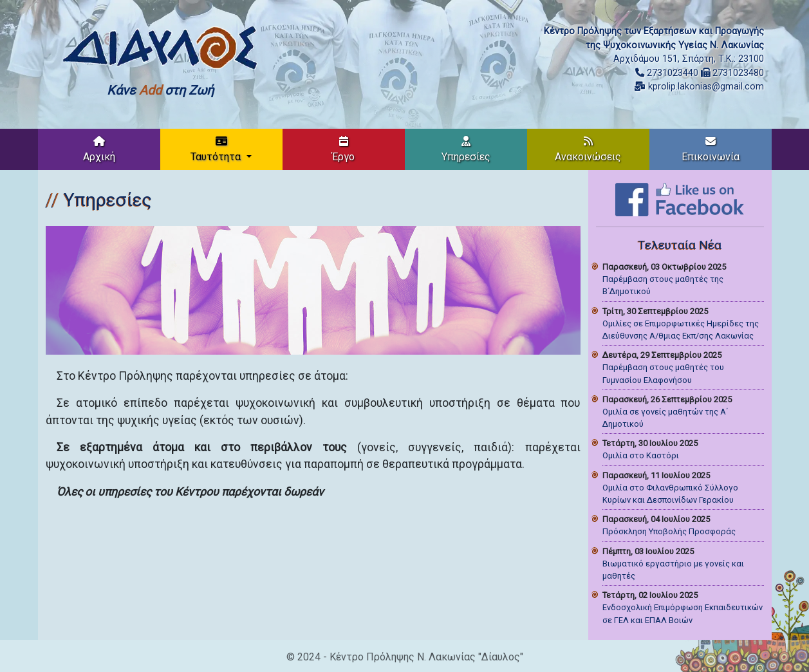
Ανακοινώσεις (588, 149)
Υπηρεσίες (466, 149)
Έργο (343, 149)
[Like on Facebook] (680, 199)
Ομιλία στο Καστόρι (641, 455)
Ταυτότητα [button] (217, 149)
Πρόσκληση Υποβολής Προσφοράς (669, 531)
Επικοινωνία (711, 149)
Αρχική (99, 149)
